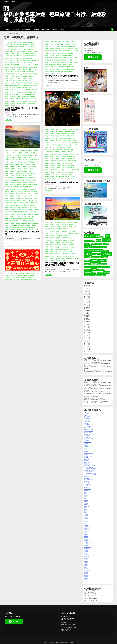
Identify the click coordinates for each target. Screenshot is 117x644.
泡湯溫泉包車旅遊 (61, 164)
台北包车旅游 (48, 146)
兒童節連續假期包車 (9, 174)
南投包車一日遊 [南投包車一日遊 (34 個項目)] (99, 244)
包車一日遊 (7, 62)
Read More (8, 119)
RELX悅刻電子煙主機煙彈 (90, 469)
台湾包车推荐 (71, 241)
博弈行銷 (86, 539)
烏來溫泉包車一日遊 (34, 84)
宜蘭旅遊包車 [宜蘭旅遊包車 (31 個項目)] (104, 264)
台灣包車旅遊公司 (70, 244)
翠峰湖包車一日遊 (69, 169)
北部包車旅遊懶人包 (15, 77)
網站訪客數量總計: (89, 600)
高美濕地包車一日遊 (23, 100)
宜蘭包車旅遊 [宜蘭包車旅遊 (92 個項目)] (96, 264)
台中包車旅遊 (87, 530)
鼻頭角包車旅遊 (22, 104)
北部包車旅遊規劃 (9, 78)
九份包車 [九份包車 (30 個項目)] (102, 237)
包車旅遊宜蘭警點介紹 (34, 68)
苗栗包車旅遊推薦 (28, 213)
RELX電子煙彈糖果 (89, 431)
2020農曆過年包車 (27, 48)
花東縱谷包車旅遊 (21, 209)
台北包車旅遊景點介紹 (49, 235)
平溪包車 (61, 45)
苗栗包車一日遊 (17, 211)
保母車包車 (30, 57)
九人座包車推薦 (16, 55)
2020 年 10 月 (87, 309)
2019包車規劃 (14, 152)
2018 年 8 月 (87, 348)
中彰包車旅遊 (48, 130)
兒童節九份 (32, 170)
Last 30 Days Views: (89, 597)
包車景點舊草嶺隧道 (30, 71)
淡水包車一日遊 (30, 80)
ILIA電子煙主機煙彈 (89, 472)
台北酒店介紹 (87, 547)
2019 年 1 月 (87, 340)
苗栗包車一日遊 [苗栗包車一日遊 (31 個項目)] (100, 273)
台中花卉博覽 (54, 142)
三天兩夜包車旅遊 (9, 279)
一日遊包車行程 (8, 156)
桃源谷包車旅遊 (68, 48)
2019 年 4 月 (87, 336)
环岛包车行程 (28, 202)
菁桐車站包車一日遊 (22, 217)
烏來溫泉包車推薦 (63, 55)
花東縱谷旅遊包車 (28, 209)
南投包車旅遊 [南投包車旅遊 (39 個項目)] (106, 244)
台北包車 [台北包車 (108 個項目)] (88, 254)
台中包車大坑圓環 (24, 195)
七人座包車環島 (29, 52)
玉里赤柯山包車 (30, 200)
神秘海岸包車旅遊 (70, 59)
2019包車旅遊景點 (9, 44)
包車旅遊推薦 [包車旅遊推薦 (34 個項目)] (87, 244)
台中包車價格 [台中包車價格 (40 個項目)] (104, 247)
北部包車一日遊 (28, 75)
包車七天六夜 (24, 179)
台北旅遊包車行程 (58, 239)
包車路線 (11, 75)
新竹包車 (53, 160)
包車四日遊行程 (35, 64)
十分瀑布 (64, 230)
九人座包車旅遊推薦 (9, 163)
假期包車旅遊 (32, 168)
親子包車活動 (18, 218)
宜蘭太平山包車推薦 (71, 157)
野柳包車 (15, 226)
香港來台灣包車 (18, 98)
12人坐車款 (13, 274)
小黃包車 (71, 43)
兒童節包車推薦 (13, 172)
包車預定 (55, 29)
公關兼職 (86, 519)
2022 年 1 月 (87, 293)
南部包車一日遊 (23, 193)
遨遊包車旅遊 (35, 224)
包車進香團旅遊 (21, 75)
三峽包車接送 (35, 52)
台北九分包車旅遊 (55, 232)
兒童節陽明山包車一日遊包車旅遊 (28, 174)
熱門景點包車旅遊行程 (65, 253)
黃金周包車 (19, 102)
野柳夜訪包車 (25, 227)
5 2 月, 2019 (55, 78)
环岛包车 (35, 200)
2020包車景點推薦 (30, 46)
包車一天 (7, 179)
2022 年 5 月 (87, 287)
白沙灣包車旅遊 (8, 204)
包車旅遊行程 (15, 70)
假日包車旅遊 (26, 168)
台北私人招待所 (88, 483)
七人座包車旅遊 (13, 52)
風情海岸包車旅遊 (34, 96)
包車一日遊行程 (27, 62)
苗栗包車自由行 (14, 215)
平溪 (58, 45)
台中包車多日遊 (17, 195)
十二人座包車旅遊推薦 (22, 190)
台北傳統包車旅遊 (63, 232)
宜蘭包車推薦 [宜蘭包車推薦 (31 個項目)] (87, 264)
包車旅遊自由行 (8, 70)
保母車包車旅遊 (8, 59)
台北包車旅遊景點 (75, 234)
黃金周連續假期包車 (33, 102)
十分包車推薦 (21, 191)
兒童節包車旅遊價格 (28, 172)
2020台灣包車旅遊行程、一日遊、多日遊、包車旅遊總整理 (22, 109)
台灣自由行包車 (56, 151)
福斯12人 (76, 59)
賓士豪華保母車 (8, 89)
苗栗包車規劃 (21, 215)
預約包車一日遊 (64, 259)
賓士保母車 (35, 86)
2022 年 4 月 (87, 288)
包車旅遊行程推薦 (17, 184)
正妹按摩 (86, 561)
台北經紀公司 (87, 570)
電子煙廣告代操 (88, 456)
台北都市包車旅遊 (49, 148)
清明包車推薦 (28, 199)
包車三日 (13, 64)
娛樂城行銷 (87, 541)
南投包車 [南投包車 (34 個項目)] (93, 244)
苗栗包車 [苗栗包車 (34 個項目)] (94, 273)
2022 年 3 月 (87, 290)
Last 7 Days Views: (89, 595)
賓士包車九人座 (8, 220)
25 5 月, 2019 (16, 236)
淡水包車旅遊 (8, 82)
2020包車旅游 (14, 46)
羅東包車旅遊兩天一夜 (55, 169)
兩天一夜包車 (21, 175)
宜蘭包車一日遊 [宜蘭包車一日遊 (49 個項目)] (103, 260)
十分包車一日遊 (14, 191)
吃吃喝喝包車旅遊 (49, 153)
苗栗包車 (11, 211)
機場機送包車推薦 (49, 50)
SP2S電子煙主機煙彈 (89, 470)
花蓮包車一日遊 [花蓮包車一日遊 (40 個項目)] (101, 270)
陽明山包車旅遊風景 (64, 70)
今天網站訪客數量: (89, 591)
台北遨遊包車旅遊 (73, 146)
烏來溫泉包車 (27, 84)
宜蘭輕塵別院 (62, 158)
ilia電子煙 (86, 422)
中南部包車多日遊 (9, 55)
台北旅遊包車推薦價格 (49, 239)
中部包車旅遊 (36, 159)
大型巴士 (67, 155)
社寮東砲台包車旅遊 (9, 206)
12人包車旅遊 (8, 43)
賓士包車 (14, 87)
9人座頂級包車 (16, 50)
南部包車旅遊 (35, 193)
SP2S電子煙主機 (88, 437)
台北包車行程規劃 (75, 144)
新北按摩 (86, 572)
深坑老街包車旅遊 (27, 197)
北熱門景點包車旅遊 (28, 188)
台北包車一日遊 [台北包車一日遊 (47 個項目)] (97, 254)
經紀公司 (86, 492)
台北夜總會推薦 (88, 549)
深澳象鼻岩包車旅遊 (35, 197)
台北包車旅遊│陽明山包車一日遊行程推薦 (94, 403)
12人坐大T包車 (14, 43)
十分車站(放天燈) (27, 191)
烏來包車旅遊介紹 (55, 55)
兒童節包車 (7, 172)
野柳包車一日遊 (21, 226)
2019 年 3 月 (87, 337)
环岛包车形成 (16, 202)
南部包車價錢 (29, 193)
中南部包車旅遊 (16, 279)
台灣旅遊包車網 (70, 149)
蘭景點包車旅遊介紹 (69, 173)
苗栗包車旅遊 (21, 213)
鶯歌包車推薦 (34, 100)
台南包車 (55, 148)
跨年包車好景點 (28, 222)
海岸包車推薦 (67, 164)
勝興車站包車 (28, 61)
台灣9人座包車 (60, 148)
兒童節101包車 (8, 170)
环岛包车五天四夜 (9, 202)
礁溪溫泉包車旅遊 (24, 204)
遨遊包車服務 (8, 226)
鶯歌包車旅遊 (8, 102)
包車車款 (15, 75)
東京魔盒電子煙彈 (88, 439)
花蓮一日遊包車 (36, 209)
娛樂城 (86, 534)
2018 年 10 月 (87, 345)
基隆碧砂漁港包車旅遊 (68, 250)
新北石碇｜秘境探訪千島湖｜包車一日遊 (94, 370)
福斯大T (62, 61)
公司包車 (53, 41)
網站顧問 (86, 423)
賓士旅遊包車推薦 (26, 87)
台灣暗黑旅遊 (87, 489)
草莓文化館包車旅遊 (9, 217)
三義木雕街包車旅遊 (29, 159)
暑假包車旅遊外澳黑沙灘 (62, 47)
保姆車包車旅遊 (14, 166)
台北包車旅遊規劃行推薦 (50, 237)
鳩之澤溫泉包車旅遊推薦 (71, 178)
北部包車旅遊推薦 (23, 77)
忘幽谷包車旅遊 (73, 45)
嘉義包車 (55, 153)
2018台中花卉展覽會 (22, 150)
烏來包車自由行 (14, 84)
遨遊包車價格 (21, 91)
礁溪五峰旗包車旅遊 (49, 255)
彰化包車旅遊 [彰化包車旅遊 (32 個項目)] (87, 267)
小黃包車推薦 (76, 43)
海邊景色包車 (24, 80)
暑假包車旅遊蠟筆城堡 (49, 48)
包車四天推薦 (72, 132)
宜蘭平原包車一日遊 (49, 158)
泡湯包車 (47, 52)
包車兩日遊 (17, 181)
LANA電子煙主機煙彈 (89, 467)
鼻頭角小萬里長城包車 (30, 104)
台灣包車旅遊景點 (56, 246)
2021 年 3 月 (87, 306)
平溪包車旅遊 (66, 45)
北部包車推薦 (34, 75)
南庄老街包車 (34, 191)
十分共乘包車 (8, 191)
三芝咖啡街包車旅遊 (25, 53)
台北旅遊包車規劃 (66, 239)
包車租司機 (29, 186)
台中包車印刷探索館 (9, 195)
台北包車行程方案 (67, 144)
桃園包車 (62, 48)
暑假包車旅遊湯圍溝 (71, 47)
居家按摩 (86, 574)
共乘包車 (26, 177)
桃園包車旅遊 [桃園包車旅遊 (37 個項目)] (88, 270)
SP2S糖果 (86, 481)
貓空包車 (70, 61)
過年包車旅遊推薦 (59, 64)
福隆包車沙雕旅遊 (19, 86)
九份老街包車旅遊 (32, 279)
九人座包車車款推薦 (24, 55)
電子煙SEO (87, 458)
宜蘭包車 (86, 533)
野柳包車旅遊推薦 (9, 227)
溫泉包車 (73, 164)
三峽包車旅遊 (8, 53)
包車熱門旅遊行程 (35, 184)
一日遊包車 (25, 50)
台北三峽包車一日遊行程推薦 (91, 397)
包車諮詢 (62, 29)
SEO (85, 511)
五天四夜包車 (48, 41)
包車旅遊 (7, 66)
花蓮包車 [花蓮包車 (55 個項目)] (94, 270)
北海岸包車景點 (13, 188)
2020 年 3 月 (87, 318)
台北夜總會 (87, 544)
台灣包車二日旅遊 (49, 244)
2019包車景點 (16, 44)
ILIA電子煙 (87, 415)
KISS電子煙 (87, 420)
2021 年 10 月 (87, 298)
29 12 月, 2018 (56, 185)
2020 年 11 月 (87, 307)
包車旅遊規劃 (16, 29)
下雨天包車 (51, 128)
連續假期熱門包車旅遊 (9, 91)
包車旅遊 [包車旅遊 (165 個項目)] (106, 240)
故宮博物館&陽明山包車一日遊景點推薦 (93, 398)
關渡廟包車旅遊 (48, 178)
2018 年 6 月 (87, 351)
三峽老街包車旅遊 (28, 157)
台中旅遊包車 (48, 142)
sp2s (85, 412)
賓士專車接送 (19, 87)
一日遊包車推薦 (31, 50)
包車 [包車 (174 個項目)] (107, 236)
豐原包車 (66, 61)
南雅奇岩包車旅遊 (55, 140)
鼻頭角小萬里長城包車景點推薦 (11, 105)
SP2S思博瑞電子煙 (89, 480)
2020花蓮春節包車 (9, 48)
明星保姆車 (54, 47)
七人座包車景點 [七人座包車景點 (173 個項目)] (92, 236)
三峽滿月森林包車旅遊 (16, 53)
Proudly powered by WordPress (51, 642)
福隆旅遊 (25, 86)
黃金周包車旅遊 (25, 102)
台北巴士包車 (60, 146)
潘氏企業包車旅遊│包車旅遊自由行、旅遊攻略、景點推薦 (55, 17)
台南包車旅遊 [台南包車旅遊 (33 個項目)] (87, 257)
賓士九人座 (29, 86)
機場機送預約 (67, 50)
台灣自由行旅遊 (63, 151)
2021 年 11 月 (87, 296)
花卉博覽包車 (62, 171)
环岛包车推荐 (21, 202)
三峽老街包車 (21, 157)
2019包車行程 (22, 44)
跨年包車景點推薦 (61, 63)
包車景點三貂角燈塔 (9, 71)
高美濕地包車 (16, 100)
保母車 (26, 57)
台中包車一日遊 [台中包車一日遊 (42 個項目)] (96, 247)
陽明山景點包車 (17, 96)
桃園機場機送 (48, 164)
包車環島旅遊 (18, 186)
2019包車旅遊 (8, 276)
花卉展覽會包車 (33, 208)
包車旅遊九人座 (18, 66)
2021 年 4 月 (87, 304)
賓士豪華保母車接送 (16, 89)
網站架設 (86, 455)
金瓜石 (73, 176)
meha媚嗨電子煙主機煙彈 (90, 473)
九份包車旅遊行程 (64, 223)
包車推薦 (63, 133)
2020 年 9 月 (87, 310)
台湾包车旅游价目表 (49, 242)
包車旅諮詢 (68, 133)
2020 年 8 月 (87, 312)
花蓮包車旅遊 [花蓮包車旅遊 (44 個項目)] (88, 272)
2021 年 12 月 (87, 295)
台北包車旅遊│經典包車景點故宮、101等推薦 (95, 400)
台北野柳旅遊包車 (56, 241)
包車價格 (86, 497)
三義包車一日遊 (8, 159)
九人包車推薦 (8, 161)
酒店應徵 (86, 516)
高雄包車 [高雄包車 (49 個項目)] (87, 275)
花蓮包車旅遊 (87, 527)
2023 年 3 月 (87, 285)
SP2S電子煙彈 (88, 433)
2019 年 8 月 (87, 329)
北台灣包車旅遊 (65, 228)
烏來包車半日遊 (48, 55)
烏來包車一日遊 (23, 200)
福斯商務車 (51, 61)
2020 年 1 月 (87, 321)
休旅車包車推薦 (32, 165)
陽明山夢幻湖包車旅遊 (24, 95)
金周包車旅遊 (8, 229)
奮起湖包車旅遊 (48, 157)
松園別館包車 (57, 48)
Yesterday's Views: (89, 592)
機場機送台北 (55, 50)
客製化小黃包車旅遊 (70, 158)
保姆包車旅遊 (8, 166)
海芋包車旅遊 (14, 80)
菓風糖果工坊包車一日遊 (32, 217)
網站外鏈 (86, 525)
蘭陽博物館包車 (48, 174)
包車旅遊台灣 (20, 183)
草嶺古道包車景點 (28, 215)
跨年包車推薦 (35, 222)
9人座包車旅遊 (34, 48)
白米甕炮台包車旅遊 (16, 204)
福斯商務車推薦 (57, 61)
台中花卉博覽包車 (61, 142)
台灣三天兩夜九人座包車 (50, 149)
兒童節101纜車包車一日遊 (24, 170)
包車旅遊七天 (27, 181)
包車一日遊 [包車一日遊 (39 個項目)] (87, 241)
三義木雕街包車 (21, 159)
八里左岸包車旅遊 (9, 61)
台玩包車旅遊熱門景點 (55, 248)
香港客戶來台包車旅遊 (26, 98)
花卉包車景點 (76, 169)
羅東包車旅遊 (48, 169)
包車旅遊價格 (72, 225)
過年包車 (47, 64)
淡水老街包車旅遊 (67, 52)
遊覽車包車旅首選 (73, 63)
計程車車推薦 (56, 255)
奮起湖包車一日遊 (75, 155)
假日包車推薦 (20, 168)
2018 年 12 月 (87, 342)
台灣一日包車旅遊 (67, 148)
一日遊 (21, 50)
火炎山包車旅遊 (16, 200)
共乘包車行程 (16, 61)
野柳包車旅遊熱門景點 (17, 227)
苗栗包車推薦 (15, 213)
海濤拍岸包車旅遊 (49, 253)
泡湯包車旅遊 (54, 164)
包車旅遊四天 (14, 68)
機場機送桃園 (61, 50)
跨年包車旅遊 (48, 63)
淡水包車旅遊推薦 (15, 82)
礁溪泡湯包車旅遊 (49, 59)
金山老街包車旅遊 (16, 93)
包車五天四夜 (8, 181)
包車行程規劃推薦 (33, 73)
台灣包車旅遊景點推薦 (65, 246)
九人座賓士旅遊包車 (9, 57)
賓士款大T (32, 87)
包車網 (34, 186)
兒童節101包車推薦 (15, 170)
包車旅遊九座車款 (26, 66)
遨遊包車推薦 (29, 224)
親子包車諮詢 (30, 218)
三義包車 (34, 157)
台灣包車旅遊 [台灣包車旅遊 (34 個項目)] (99, 257)
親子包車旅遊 (12, 218)
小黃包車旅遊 (48, 45)
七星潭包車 (35, 156)
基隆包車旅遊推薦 (72, 153)
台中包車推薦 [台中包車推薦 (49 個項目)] (88, 250)
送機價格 (67, 174)
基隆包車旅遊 (65, 153)
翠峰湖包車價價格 (14, 208)
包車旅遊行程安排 (21, 70)
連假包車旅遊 (28, 89)
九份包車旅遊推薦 (55, 130)
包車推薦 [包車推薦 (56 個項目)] (98, 241)
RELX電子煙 (87, 417)
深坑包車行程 (48, 54)
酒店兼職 (86, 444)
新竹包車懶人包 (58, 160)
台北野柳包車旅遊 (49, 241)
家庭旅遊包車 (48, 160)
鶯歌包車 (29, 100)
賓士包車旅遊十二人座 (24, 220)
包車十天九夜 (22, 64)
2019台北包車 (28, 44)
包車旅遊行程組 (29, 70)
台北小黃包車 (32, 78)
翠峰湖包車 (7, 208)
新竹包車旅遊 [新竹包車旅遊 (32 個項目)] (97, 267)
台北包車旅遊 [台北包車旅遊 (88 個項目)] (107, 254)
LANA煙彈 (87, 440)
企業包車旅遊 (16, 165)
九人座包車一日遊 (20, 161)
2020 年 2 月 (87, 320)
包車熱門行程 (8, 186)
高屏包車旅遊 (34, 98)
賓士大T (13, 222)
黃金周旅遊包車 (55, 73)
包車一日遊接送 (20, 62)
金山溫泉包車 (34, 91)
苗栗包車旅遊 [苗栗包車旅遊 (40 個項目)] (107, 272)
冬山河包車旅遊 (22, 61)
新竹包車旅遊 (65, 160)
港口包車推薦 (28, 82)
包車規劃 (7, 75)
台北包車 (15, 78)
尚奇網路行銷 (87, 491)
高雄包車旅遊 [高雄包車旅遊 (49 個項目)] (102, 275)
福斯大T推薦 (16, 206)
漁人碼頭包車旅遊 (9, 200)
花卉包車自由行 (56, 171)
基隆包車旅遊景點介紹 (49, 250)
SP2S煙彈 (86, 436)
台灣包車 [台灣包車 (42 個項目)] (93, 257)
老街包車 (20, 208)
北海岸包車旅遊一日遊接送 (57, 139)
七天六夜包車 (29, 156)
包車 (38, 61)
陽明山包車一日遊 (49, 70)
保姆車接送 (20, 166)
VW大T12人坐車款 (20, 154)
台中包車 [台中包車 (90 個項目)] (88, 247)
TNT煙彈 (86, 461)
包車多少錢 (47, 133)
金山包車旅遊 (28, 91)
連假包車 (22, 89)
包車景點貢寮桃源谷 (9, 73)
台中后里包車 (73, 140)
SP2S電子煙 (87, 418)
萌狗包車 (7, 218)
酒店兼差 (86, 514)
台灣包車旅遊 (63, 244)
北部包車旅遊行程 (31, 77)
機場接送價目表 (46, 29)
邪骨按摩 (86, 550)
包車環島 (13, 186)
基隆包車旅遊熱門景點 (49, 155)
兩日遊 (31, 59)
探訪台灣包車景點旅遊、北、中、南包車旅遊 (22, 233)
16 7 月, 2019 (15, 112)
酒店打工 (86, 567)
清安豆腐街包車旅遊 (20, 199)
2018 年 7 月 (87, 350)
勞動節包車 (34, 61)
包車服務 (7, 29)
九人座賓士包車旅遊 (32, 55)
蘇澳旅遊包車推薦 (61, 173)
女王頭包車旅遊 (55, 157)
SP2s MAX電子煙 (88, 425)
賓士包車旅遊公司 (16, 220)
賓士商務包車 (32, 220)
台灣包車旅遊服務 (74, 246)
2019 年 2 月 (87, 339)
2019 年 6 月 (87, 332)
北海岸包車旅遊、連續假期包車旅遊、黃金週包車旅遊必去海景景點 (62, 264)
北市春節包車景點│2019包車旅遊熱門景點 (62, 76)
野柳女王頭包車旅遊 (32, 227)
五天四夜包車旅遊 (35, 163)
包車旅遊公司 (8, 183)
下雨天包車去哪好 (33, 53)
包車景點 (34, 70)
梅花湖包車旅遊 (75, 48)
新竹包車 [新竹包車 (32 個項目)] (92, 267)
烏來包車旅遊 (8, 84)
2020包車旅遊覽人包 (22, 46)
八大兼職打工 (87, 414)
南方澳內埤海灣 (16, 193)
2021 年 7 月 (87, 301)
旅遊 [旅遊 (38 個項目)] (102, 267)
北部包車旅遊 (8, 77)
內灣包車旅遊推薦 (15, 175)
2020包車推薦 (8, 46)
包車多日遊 (58, 133)
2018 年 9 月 (87, 346)
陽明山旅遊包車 (32, 95)
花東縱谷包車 (14, 209)
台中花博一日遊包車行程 (70, 142)
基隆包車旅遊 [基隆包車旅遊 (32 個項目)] (87, 261)
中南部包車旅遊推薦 (73, 128)
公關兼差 (86, 517)
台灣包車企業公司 (56, 244)
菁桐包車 (16, 217)
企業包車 (11, 165)
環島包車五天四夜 (34, 202)
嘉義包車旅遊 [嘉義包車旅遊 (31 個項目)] (105, 257)
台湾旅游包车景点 (57, 242)
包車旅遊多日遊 (32, 183)
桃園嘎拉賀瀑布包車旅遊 (66, 162)
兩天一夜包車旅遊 (16, 59)
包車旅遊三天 (12, 66)
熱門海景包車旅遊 (49, 57)
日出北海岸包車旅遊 (68, 251)
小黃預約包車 (54, 45)
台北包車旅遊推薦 (67, 234)
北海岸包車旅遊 (48, 139)
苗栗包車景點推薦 (35, 213)
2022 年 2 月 (87, 292)
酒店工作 (86, 553)
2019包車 (19, 43)
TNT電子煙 (87, 459)
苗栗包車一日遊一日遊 (25, 211)
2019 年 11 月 (87, 325)
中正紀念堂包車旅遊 (24, 279)
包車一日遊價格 (13, 62)
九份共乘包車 (16, 57)
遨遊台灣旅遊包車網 (59, 176)
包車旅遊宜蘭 (26, 68)
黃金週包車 (61, 73)
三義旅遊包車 (15, 159)
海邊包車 (19, 80)
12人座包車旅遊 (14, 150)
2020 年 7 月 (87, 314)
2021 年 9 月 (87, 299)
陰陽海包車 (35, 93)
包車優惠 (13, 181)
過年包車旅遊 (52, 64)
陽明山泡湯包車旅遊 (56, 178)
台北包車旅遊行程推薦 (67, 235)
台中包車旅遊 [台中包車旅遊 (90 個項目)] (98, 250)
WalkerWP (71, 642)
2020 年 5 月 (87, 317)
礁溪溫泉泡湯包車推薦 (61, 167)
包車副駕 (17, 64)
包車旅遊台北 (8, 68)
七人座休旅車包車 (16, 156)
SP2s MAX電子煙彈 (89, 426)
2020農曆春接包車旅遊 (18, 48)
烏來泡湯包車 (21, 84)
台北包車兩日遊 (48, 234)
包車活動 (29, 184)
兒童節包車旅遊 (20, 172)
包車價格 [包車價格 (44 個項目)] (93, 241)
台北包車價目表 (48, 144)
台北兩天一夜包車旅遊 (72, 232)
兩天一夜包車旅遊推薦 (24, 59)
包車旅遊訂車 (24, 184)
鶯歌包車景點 (14, 102)
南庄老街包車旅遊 (9, 193)
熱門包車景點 (70, 55)
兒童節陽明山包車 (17, 174)
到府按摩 (86, 575)
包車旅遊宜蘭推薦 (67, 135)
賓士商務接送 (8, 222)
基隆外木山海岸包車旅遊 (59, 155)
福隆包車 (7, 86)
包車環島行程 (24, 186)
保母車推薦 (14, 168)
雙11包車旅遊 (63, 178)
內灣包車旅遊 (8, 175)
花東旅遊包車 (8, 209)
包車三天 (33, 62)
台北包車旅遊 (26, 78)
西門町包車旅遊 (61, 174)
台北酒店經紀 (87, 450)
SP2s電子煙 (87, 428)
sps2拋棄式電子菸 (88, 429)
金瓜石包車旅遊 (35, 229)
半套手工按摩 (87, 556)
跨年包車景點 (8, 224)
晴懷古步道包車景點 (72, 160)
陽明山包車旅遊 (56, 70)
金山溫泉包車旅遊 (9, 93)
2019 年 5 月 (87, 334)
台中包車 (61, 140)
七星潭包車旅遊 (8, 157)
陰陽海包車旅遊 (8, 95)
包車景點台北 (22, 71)
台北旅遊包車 (8, 80)
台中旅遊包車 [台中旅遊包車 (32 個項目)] (106, 251)
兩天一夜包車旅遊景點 (19, 177)
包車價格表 (36, 29)
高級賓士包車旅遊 (9, 100)
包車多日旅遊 (53, 133)
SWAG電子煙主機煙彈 (89, 465)
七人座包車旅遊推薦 (21, 52)
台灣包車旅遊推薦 (49, 246)
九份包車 (50, 223)
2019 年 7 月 (87, 331)
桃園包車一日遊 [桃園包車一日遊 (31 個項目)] (107, 267)
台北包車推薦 (20, 78)
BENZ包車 (7, 154)
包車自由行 (20, 73)
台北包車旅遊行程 (58, 235)
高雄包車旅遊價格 (26, 29)
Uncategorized (13, 154)
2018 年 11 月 (87, 343)
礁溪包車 (61, 57)
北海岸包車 (70, 137)
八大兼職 (86, 445)
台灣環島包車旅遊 (49, 151)
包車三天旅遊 (8, 64)
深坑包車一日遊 (74, 52)
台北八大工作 (87, 448)
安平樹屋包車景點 (62, 157)
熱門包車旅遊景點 (56, 253)
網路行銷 (86, 451)
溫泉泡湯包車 (34, 199)
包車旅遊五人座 (33, 66)
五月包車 (7, 165)
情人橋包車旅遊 (48, 47)
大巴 (70, 155)
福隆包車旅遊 (12, 86)
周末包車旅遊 (63, 248)
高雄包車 (86, 531)
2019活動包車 (34, 44)
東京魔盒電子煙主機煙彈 (90, 475)
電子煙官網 (87, 476)
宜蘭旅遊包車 (56, 158)
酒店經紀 (86, 447)
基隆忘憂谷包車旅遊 (59, 250)
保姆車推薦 (22, 57)
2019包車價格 (24, 43)
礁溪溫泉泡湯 (31, 204)
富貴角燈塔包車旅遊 (49, 251)
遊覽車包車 (67, 63)
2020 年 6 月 (87, 315)
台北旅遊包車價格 (59, 237)
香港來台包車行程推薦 (9, 98)
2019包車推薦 (30, 43)
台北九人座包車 (48, 232)
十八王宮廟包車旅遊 (32, 190)
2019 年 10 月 (87, 326)
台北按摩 (86, 558)
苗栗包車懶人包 (8, 213)
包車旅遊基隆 (20, 68)
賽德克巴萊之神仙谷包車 (20, 222)
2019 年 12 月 (87, 323)
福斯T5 (46, 61)
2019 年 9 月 (87, 328)
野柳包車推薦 (27, 226)
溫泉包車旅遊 (48, 166)
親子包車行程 (24, 218)
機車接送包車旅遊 (74, 50)
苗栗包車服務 (8, 215)
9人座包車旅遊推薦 (9, 50)
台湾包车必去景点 (64, 241)
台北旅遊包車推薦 (67, 237)
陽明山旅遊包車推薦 (9, 96)
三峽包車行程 (15, 157)
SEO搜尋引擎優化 (88, 453)
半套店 (86, 559)
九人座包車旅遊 (34, 161)
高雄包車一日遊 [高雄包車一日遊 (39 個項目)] (94, 275)
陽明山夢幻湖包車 (16, 95)
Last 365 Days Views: (89, 599)
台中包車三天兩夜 (67, 140)
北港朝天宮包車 (20, 188)
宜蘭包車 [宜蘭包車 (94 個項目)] (94, 260)
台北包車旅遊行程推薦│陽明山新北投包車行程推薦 (96, 401)
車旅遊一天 (13, 224)
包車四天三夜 (28, 64)
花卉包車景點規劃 (26, 208)
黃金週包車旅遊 (8, 104)
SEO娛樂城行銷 (88, 542)
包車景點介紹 (16, 71)
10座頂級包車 (8, 150)
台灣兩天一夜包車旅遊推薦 (61, 149)
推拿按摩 (86, 487)
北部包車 (34, 188)
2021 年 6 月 (87, 303)
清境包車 (7, 199)
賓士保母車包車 (8, 87)
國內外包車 (59, 153)
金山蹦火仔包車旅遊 (25, 93)
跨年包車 (74, 61)
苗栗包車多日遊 (33, 211)
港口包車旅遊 (34, 82)
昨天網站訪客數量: (89, 594)
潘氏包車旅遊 (8, 112)
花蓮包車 (7, 211)
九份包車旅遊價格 (56, 223)
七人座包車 (7, 52)
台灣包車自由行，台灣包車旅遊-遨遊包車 (61, 182)
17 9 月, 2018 (55, 267)
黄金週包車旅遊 (15, 104)
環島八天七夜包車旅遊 (69, 166)
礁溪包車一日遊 (66, 57)
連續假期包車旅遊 (34, 89)
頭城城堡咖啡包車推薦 (25, 96)
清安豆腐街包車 (12, 199)
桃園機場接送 (75, 162)
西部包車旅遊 (55, 174)
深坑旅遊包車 (54, 54)
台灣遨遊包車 (69, 151)
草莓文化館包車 (35, 215)
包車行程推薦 (26, 73)
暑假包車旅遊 (48, 162)
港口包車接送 (21, 82)
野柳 (12, 226)
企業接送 (21, 165)
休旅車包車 (26, 165)
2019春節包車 (8, 277)
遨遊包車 (16, 91)
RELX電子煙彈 (88, 442)
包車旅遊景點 (66, 226)
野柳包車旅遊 (33, 226)
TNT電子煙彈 (87, 506)
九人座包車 (13, 161)
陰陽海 (31, 93)
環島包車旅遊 (55, 57)
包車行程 (86, 502)
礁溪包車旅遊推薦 (73, 57)
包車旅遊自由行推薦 (9, 184)
